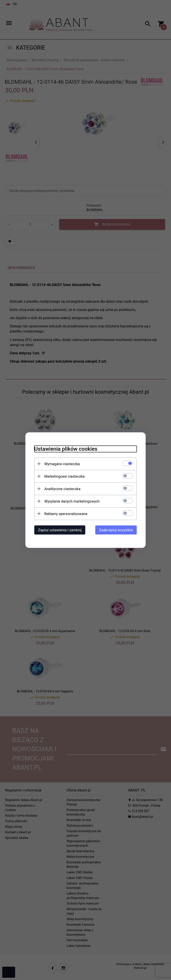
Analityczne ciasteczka (62, 489)
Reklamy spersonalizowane (66, 514)
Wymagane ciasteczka (62, 464)
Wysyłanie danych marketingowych (72, 501)
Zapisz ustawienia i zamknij (60, 530)
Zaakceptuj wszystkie (116, 530)
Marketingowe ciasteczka (64, 476)
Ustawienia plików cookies (66, 449)
